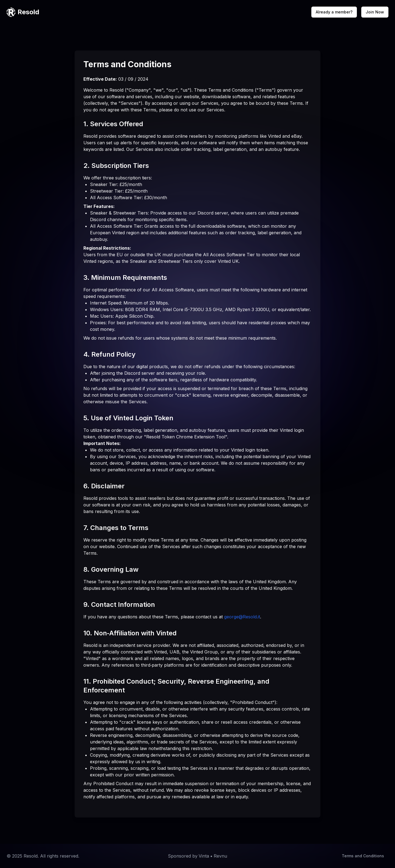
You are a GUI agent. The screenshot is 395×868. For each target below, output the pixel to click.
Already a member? (334, 12)
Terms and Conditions (363, 856)
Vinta (204, 856)
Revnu (220, 856)
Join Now (375, 12)
